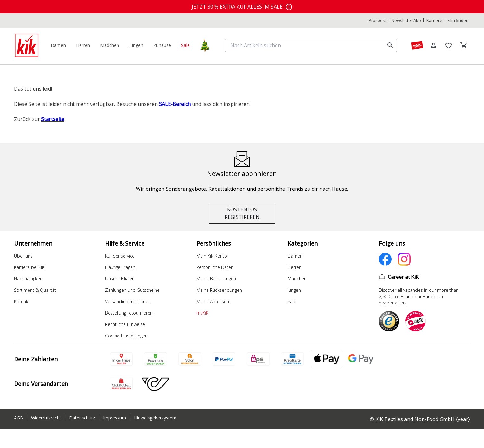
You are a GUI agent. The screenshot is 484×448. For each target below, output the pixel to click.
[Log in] (433, 45)
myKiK (202, 313)
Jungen (294, 290)
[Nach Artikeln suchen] (306, 45)
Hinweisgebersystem (155, 418)
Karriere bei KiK (29, 267)
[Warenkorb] (464, 45)
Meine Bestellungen (216, 279)
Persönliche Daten (215, 267)
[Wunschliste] (449, 45)
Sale (292, 301)
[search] (390, 45)
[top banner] (242, 7)
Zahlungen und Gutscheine (132, 290)
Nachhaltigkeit (28, 279)
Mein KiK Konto (212, 256)
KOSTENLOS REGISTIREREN (242, 213)
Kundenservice (120, 256)
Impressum (115, 418)
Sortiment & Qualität (35, 290)
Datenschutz (82, 418)
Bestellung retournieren (129, 313)
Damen (295, 256)
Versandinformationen (128, 301)
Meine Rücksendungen (219, 290)
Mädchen (297, 279)
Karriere (434, 20)
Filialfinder (458, 20)
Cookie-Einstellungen (126, 336)
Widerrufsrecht (46, 418)
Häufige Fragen (120, 267)
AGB (19, 418)
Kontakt (22, 301)
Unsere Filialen (120, 279)
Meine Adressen (213, 301)
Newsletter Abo (406, 20)
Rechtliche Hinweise (125, 324)
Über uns (23, 256)
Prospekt (377, 20)
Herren (295, 267)
